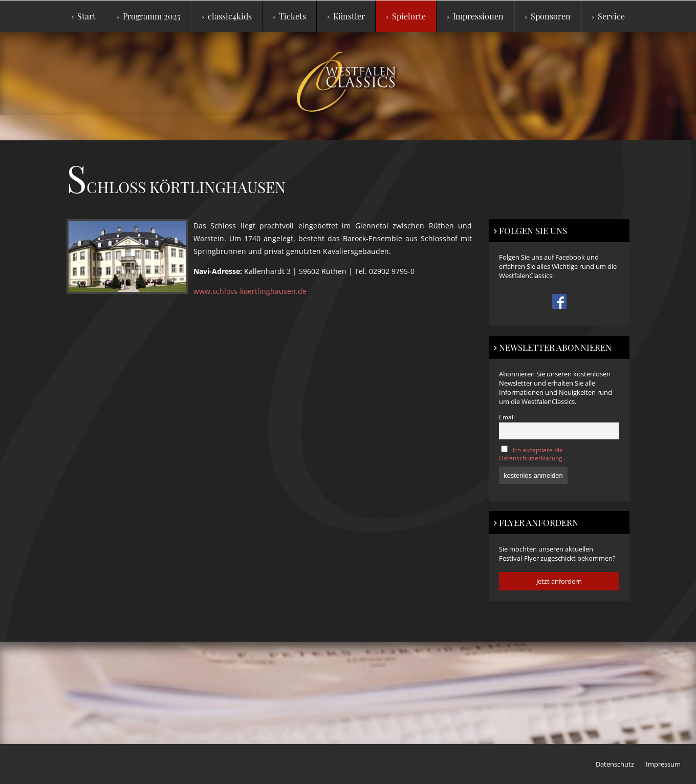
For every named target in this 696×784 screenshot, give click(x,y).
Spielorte (406, 16)
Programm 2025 (149, 16)
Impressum (663, 764)
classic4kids (227, 16)
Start (84, 16)
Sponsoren (548, 16)
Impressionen (475, 16)
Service (608, 16)
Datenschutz (615, 764)
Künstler (346, 16)
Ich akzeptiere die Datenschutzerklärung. (531, 454)
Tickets (290, 16)
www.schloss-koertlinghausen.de (250, 291)
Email (507, 417)
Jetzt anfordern (559, 581)
